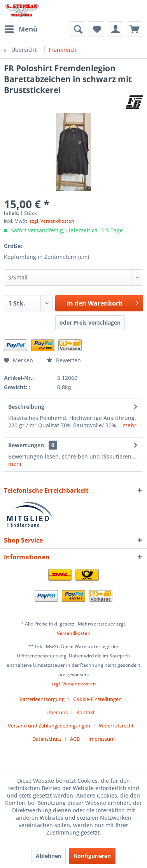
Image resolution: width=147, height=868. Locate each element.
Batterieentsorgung (42, 699)
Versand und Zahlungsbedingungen (49, 726)
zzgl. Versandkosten (52, 221)
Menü (21, 28)
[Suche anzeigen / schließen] (77, 29)
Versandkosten (74, 633)
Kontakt (86, 712)
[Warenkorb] (135, 29)
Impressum (101, 739)
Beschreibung (26, 407)
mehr (129, 425)
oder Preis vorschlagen (90, 322)
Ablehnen (49, 856)
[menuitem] (21, 29)
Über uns (57, 712)
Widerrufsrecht (116, 726)
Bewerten (64, 360)
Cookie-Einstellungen (97, 699)
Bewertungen (26, 445)
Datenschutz (47, 739)
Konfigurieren (92, 856)
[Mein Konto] (115, 29)
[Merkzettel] (96, 29)
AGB (75, 739)
